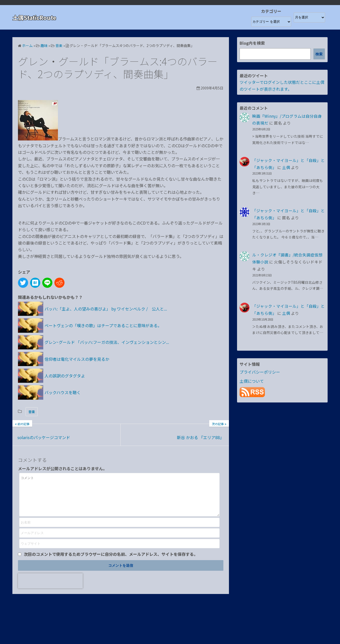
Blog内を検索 (252, 43)
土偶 (286, 167)
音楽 (32, 412)
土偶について (252, 381)
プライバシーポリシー (260, 372)
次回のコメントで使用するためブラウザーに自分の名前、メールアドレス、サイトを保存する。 (111, 562)
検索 (319, 54)
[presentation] (50, 588)
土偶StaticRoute (36, 17)
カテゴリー (271, 11)
